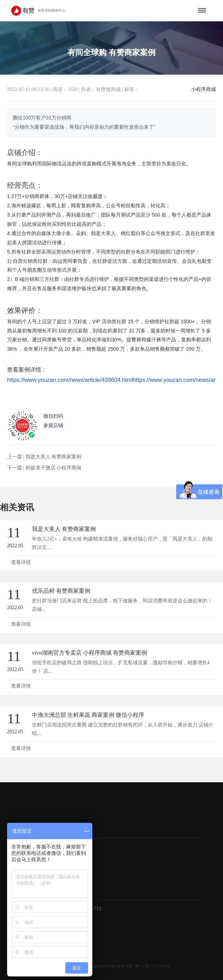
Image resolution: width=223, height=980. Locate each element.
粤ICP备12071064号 (153, 966)
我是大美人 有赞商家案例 (54, 457)
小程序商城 (203, 90)
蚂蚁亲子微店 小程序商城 (54, 468)
